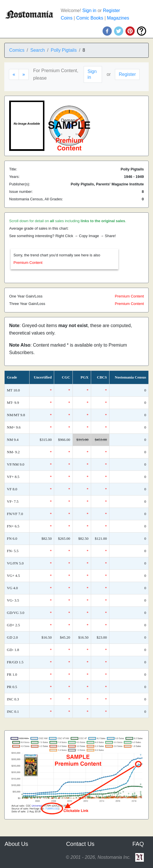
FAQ (138, 844)
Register (111, 10)
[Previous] (14, 74)
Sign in (89, 10)
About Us (16, 844)
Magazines (118, 18)
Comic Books (90, 18)
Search (38, 50)
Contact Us (80, 844)
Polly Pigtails (64, 50)
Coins (67, 18)
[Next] (24, 74)
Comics (17, 50)
